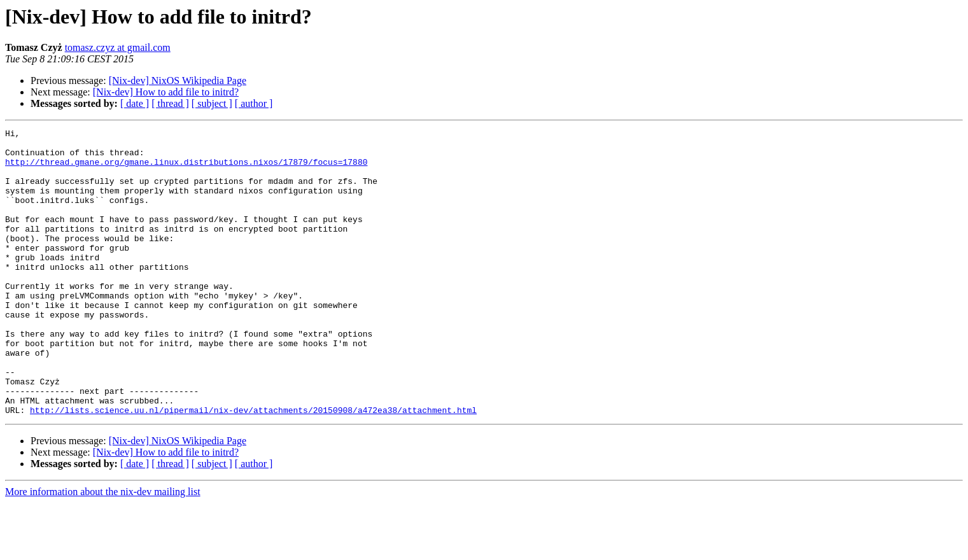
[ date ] (135, 103)
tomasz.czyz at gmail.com (118, 47)
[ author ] (254, 103)
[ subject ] (212, 103)
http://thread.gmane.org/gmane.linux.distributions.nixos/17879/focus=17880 (186, 169)
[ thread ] (170, 103)
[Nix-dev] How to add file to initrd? (166, 92)
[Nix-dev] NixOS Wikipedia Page (178, 80)
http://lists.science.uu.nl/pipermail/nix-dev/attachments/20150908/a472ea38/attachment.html (253, 467)
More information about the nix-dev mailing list (103, 549)
